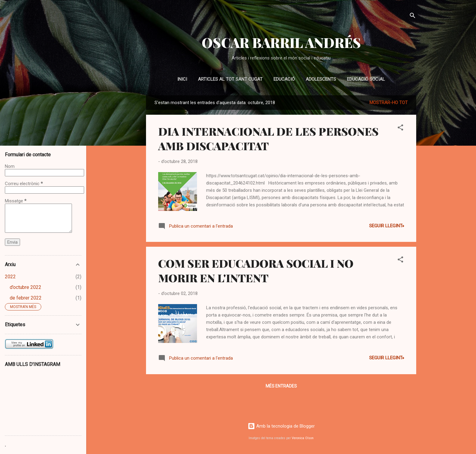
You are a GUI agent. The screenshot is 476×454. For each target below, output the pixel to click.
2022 (10, 277)
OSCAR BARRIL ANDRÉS (281, 42)
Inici (182, 79)
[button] (400, 129)
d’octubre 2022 (25, 287)
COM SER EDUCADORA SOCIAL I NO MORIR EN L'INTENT (256, 270)
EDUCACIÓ (284, 79)
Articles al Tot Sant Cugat (230, 79)
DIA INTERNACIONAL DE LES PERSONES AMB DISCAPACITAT (268, 138)
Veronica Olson (303, 438)
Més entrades (281, 386)
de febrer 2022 (26, 298)
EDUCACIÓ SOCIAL (366, 79)
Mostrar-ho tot (389, 103)
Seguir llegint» (387, 226)
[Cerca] (413, 17)
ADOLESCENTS (321, 79)
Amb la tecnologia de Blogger (281, 426)
